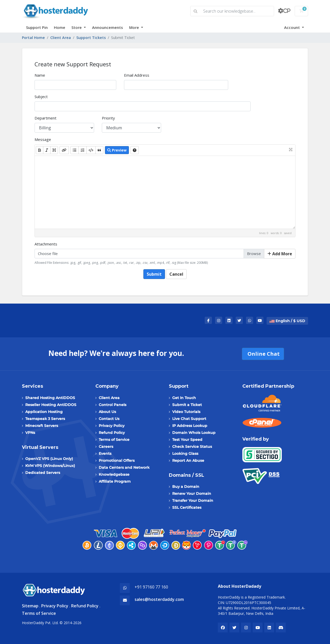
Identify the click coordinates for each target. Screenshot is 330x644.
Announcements (108, 27)
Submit (154, 274)
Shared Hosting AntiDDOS (50, 398)
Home (60, 27)
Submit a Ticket (187, 405)
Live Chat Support (189, 419)
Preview (117, 150)
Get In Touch (184, 398)
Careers (106, 447)
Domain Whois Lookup (194, 433)
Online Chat (263, 354)
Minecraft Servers (42, 426)
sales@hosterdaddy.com (159, 599)
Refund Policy (112, 433)
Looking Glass (185, 454)
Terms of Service (114, 440)
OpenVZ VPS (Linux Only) (49, 459)
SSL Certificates (187, 507)
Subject (41, 97)
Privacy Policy (112, 426)
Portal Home (33, 38)
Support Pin (37, 27)
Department (46, 118)
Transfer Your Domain (193, 500)
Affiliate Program (115, 481)
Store (77, 27)
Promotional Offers (117, 460)
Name (40, 75)
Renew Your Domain (192, 494)
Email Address (137, 75)
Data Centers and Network (124, 467)
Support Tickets (91, 38)
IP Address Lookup (190, 426)
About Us (107, 412)
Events (105, 454)
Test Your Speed (187, 440)
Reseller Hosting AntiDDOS (51, 405)
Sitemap (30, 606)
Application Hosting (44, 412)
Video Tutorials (186, 412)
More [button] (135, 27)
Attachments (46, 244)
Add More (280, 254)
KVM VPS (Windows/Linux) (50, 466)
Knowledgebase (114, 474)
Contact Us (109, 419)
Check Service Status (192, 447)
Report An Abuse (188, 460)
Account (292, 27)
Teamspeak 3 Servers (45, 419)
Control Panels (113, 405)
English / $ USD (287, 321)
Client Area (61, 38)
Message (43, 139)
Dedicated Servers (43, 473)
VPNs (30, 433)
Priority (108, 118)
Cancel (176, 274)
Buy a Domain (186, 487)
